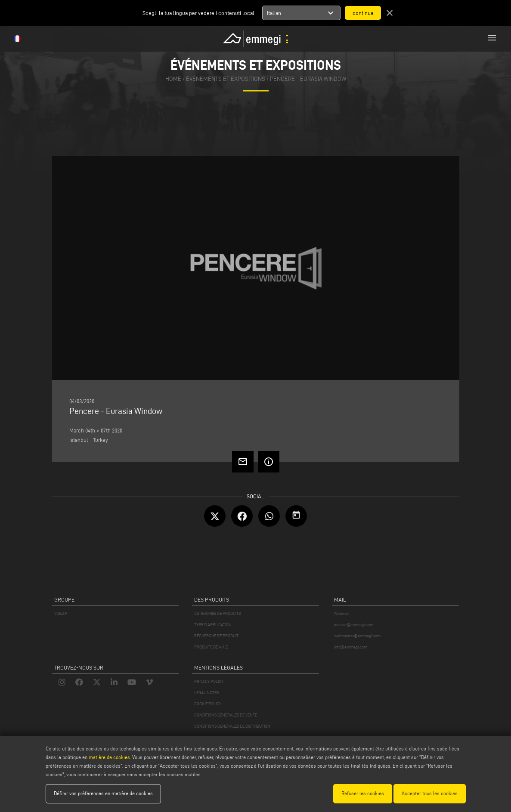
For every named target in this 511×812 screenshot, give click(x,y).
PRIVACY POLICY (209, 681)
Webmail (342, 613)
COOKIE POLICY (208, 704)
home (173, 79)
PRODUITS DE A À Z (211, 647)
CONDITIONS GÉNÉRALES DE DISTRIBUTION (232, 726)
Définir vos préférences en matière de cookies (103, 793)
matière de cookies (109, 757)
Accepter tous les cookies (430, 793)
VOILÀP (61, 613)
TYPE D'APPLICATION (213, 625)
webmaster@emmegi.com (357, 636)
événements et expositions (226, 79)
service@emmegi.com (354, 625)
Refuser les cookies (363, 793)
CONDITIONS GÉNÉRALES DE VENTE (226, 715)
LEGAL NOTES (206, 693)
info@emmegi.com (351, 647)
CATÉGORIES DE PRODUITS (217, 613)
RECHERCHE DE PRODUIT (216, 636)
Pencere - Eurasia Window (308, 79)
